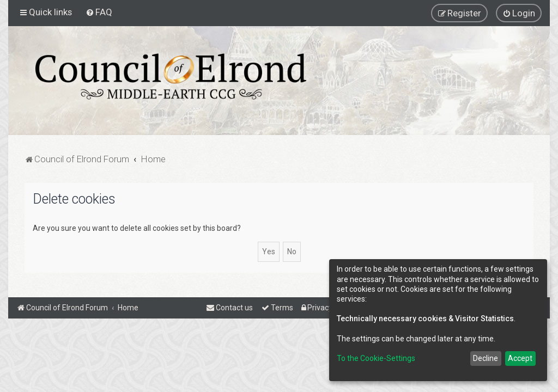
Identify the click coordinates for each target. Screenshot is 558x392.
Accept (520, 358)
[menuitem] (99, 12)
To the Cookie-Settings (376, 358)
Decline (486, 358)
